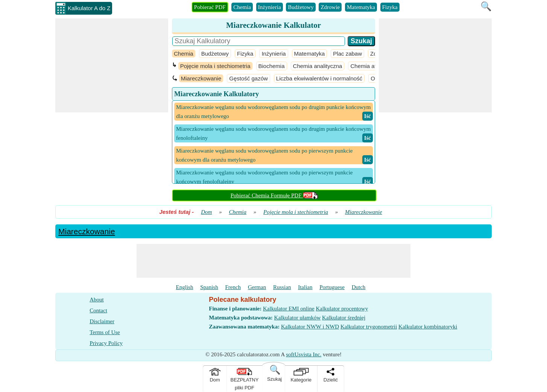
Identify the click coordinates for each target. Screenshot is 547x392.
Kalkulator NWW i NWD (310, 327)
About (97, 300)
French (233, 287)
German (257, 287)
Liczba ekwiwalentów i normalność (319, 78)
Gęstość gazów (248, 78)
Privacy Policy (106, 343)
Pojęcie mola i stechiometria (215, 66)
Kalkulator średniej (344, 318)
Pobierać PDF (210, 7)
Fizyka (390, 7)
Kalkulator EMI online (289, 309)
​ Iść (368, 116)
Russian (282, 287)
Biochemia (272, 66)
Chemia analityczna (318, 66)
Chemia (242, 7)
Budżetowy (301, 7)
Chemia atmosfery (373, 66)
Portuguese (332, 287)
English (185, 287)
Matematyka (361, 7)
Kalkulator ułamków (298, 318)
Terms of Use (105, 332)
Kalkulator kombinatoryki (428, 327)
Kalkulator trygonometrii (369, 327)
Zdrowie (330, 7)
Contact (98, 310)
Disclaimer (102, 321)
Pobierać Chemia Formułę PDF (274, 195)
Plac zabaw (347, 54)
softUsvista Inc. (304, 354)
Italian (305, 287)
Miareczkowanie (201, 78)
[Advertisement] (112, 65)
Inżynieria (270, 7)
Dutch (359, 287)
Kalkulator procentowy (342, 309)
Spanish (209, 287)
